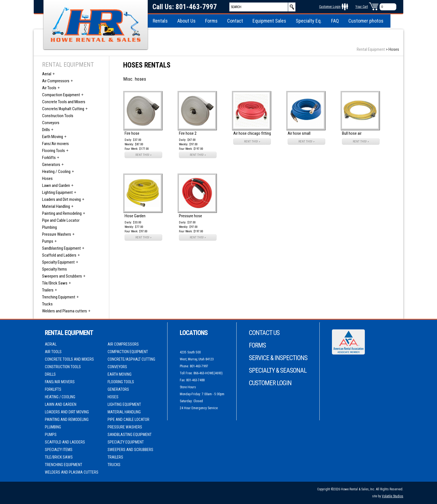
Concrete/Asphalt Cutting (63, 109)
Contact (235, 21)
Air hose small (299, 133)
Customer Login (330, 7)
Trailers (48, 290)
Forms (211, 21)
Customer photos (366, 21)
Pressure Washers (57, 234)
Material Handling (56, 206)
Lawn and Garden (56, 185)
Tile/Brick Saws (55, 283)
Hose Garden (135, 216)
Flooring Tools (54, 151)
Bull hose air (352, 133)
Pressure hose (190, 216)
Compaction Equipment (61, 95)
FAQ (335, 21)
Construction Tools (58, 116)
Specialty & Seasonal (278, 371)
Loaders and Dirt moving (61, 199)
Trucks (47, 304)
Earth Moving (53, 137)
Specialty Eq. (309, 21)
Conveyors (51, 123)
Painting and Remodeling (62, 213)
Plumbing (49, 227)
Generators (51, 165)
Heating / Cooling (56, 172)
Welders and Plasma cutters (65, 311)
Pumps (48, 241)
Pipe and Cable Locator (61, 220)
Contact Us (264, 333)
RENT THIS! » (144, 155)
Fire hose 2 (188, 133)
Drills (46, 130)
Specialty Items (54, 269)
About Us (186, 21)
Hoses (47, 179)
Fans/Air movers (55, 144)
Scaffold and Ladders (59, 255)
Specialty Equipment (58, 262)
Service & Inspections (278, 358)
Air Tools (49, 88)
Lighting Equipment (57, 192)
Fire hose (132, 133)
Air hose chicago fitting (252, 133)
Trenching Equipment (59, 297)
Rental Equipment (371, 49)
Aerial (47, 74)
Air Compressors (56, 81)
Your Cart (362, 7)
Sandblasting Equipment (61, 248)
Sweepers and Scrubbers (62, 276)
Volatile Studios (393, 496)
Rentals (160, 21)
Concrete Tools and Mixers (64, 102)
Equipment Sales (269, 21)
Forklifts (49, 158)
